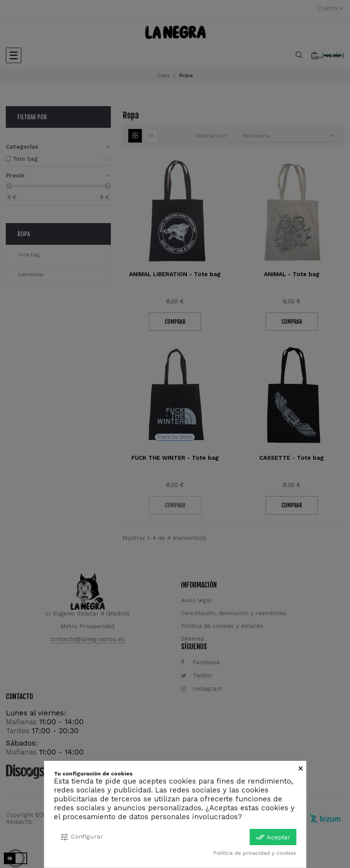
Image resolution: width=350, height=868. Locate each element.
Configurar (81, 837)
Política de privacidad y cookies (255, 853)
